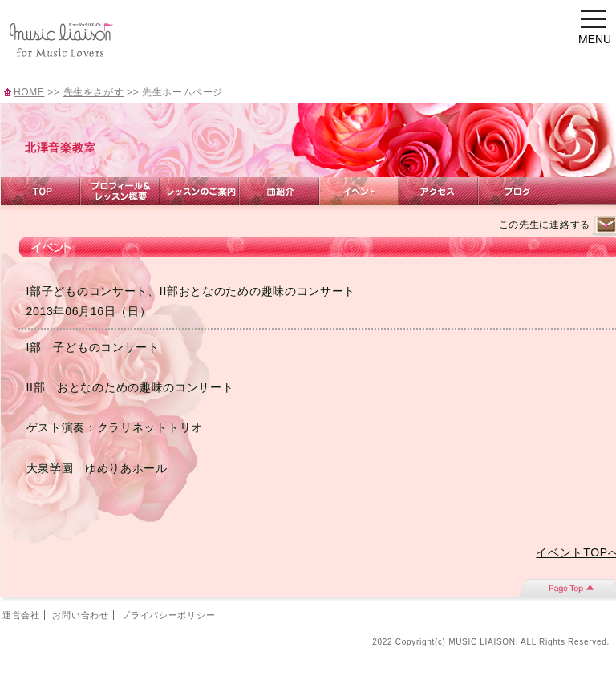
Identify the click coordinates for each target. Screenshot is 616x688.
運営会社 (21, 615)
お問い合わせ (80, 615)
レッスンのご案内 (199, 191)
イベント (359, 191)
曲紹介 (279, 191)
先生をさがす (94, 92)
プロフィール (120, 191)
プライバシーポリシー (168, 615)
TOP (41, 191)
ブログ (518, 191)
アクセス (438, 191)
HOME (29, 92)
